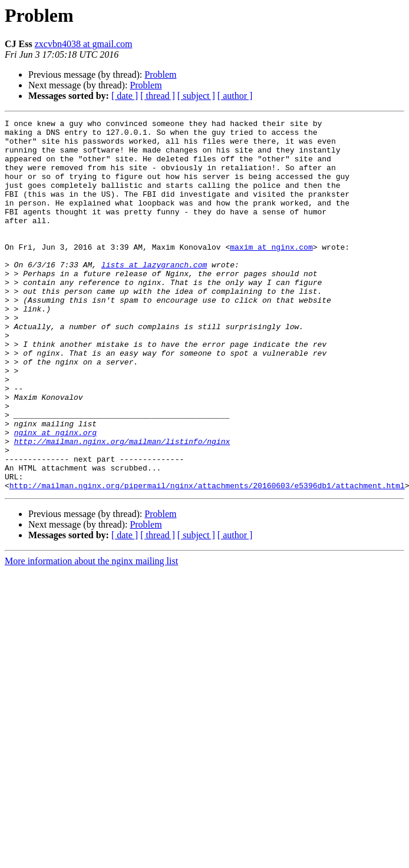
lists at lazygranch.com (154, 294)
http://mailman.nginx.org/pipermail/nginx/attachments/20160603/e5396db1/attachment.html (207, 559)
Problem (160, 74)
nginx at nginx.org (55, 496)
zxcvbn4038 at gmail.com (84, 44)
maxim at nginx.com (271, 273)
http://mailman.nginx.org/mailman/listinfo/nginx (122, 506)
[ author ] (235, 96)
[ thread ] (158, 96)
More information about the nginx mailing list (91, 635)
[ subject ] (196, 96)
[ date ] (125, 96)
